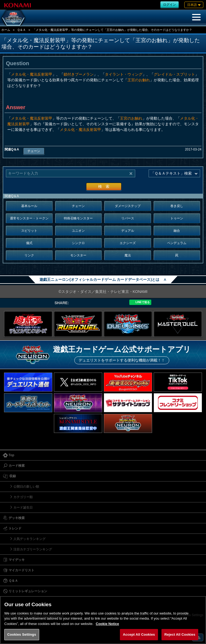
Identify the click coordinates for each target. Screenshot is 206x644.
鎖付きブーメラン (79, 74)
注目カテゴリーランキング (33, 549)
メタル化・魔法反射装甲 (32, 74)
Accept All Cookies (139, 634)
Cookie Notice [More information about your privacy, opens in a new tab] (107, 624)
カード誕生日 (23, 507)
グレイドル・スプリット (174, 74)
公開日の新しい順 (26, 487)
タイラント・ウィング (124, 74)
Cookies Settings (22, 634)
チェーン (34, 151)
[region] (103, 620)
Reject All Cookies (180, 634)
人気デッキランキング (30, 539)
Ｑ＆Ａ (21, 30)
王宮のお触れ (139, 80)
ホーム (6, 30)
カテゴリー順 (23, 497)
